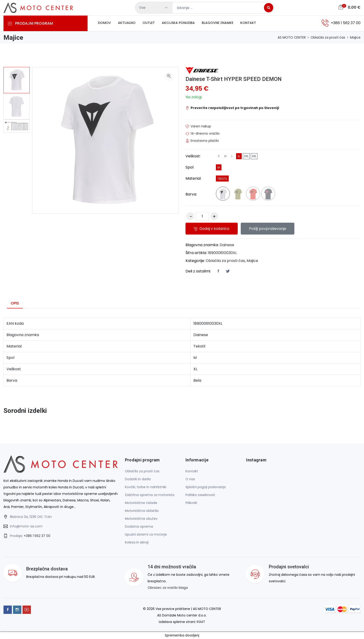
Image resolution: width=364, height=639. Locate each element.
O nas (190, 479)
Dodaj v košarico (212, 229)
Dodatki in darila (138, 479)
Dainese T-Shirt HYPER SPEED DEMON (234, 79)
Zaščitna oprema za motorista (150, 495)
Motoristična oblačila (142, 511)
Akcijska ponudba (178, 23)
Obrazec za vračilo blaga (168, 588)
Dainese (227, 245)
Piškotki (191, 503)
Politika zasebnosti (200, 495)
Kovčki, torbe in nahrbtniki (146, 487)
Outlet (149, 23)
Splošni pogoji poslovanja (206, 487)
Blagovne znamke (218, 23)
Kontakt (248, 23)
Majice (355, 37)
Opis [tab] (15, 303)
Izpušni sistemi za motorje (146, 535)
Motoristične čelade (141, 503)
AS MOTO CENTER (292, 37)
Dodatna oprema (139, 527)
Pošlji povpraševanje (268, 229)
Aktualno (127, 23)
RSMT (201, 622)
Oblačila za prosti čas (328, 37)
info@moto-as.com (26, 526)
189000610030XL (222, 253)
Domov (104, 23)
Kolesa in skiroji (137, 543)
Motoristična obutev (141, 519)
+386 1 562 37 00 (37, 536)
